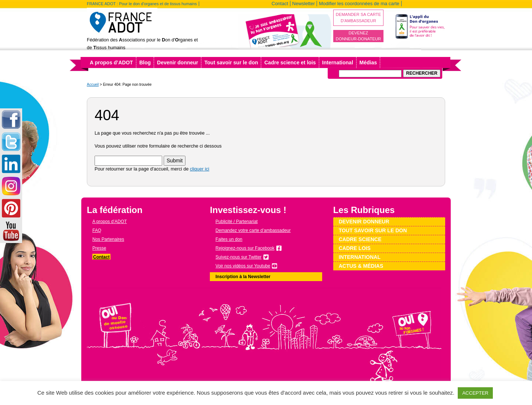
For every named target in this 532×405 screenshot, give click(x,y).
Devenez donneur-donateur (358, 36)
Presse (99, 248)
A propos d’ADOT (111, 63)
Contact (280, 4)
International (338, 63)
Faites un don (229, 239)
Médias (368, 63)
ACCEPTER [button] (475, 393)
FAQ (97, 230)
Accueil (93, 85)
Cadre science (360, 239)
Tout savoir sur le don (231, 63)
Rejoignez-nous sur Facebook (245, 248)
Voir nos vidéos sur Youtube (243, 266)
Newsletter (303, 4)
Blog (145, 63)
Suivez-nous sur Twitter (238, 257)
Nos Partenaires (108, 239)
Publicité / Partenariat (236, 222)
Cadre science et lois (290, 63)
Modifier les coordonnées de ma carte (359, 4)
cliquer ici (200, 169)
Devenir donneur (178, 63)
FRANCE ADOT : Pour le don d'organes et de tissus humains (142, 4)
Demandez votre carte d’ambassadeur (253, 230)
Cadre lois (355, 248)
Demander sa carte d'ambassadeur (358, 18)
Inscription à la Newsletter (243, 277)
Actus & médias (361, 266)
